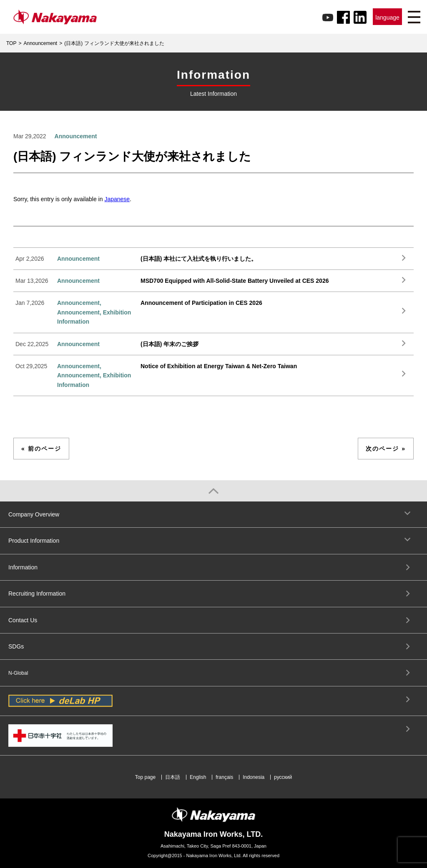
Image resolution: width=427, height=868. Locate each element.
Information (23, 567)
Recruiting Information (37, 594)
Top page (145, 777)
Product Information (34, 541)
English (198, 777)
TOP (11, 43)
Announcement (40, 43)
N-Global (18, 673)
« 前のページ (41, 449)
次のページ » (386, 449)
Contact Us (23, 620)
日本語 (173, 777)
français (224, 777)
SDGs (16, 646)
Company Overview (34, 514)
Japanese (117, 199)
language (387, 17)
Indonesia (254, 777)
